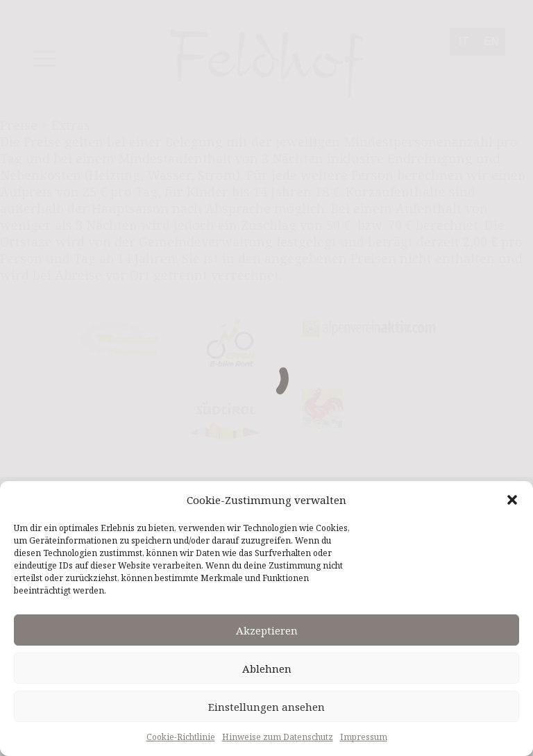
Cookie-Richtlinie (181, 737)
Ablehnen (267, 669)
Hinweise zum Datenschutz (278, 737)
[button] (512, 500)
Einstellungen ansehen (266, 707)
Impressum (364, 737)
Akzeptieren (267, 630)
